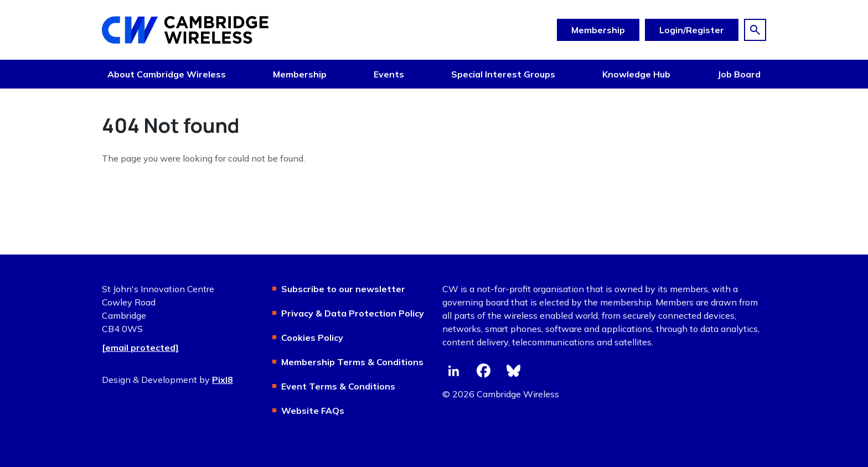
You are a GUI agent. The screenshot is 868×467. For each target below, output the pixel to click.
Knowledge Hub (636, 74)
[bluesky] (513, 371)
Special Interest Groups (503, 74)
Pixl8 (223, 380)
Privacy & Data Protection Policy (353, 313)
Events (389, 74)
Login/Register (692, 30)
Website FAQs (313, 411)
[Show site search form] (755, 30)
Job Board (739, 74)
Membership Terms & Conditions (352, 362)
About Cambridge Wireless (167, 74)
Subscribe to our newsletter (343, 289)
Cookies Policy (312, 338)
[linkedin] (453, 371)
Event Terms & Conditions (338, 386)
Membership (598, 30)
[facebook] (483, 371)
